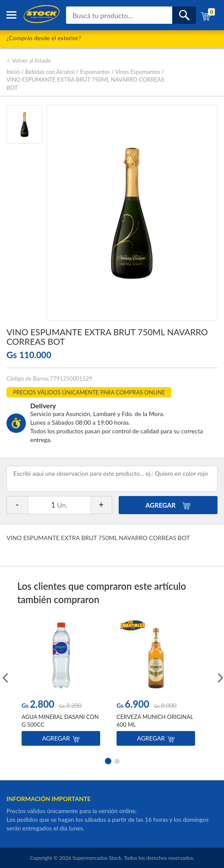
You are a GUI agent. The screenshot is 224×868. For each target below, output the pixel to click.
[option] (61, 684)
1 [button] (107, 760)
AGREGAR (168, 505)
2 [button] (117, 760)
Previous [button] (4, 677)
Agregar (61, 738)
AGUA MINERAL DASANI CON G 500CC (60, 721)
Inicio (13, 72)
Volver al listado (29, 60)
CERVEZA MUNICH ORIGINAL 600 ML (155, 721)
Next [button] (220, 677)
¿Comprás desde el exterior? (44, 38)
